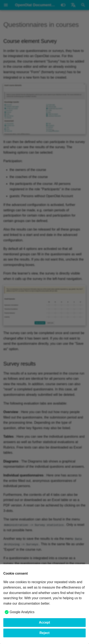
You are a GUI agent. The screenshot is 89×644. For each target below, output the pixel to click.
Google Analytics (22, 612)
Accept (44, 622)
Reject (44, 633)
